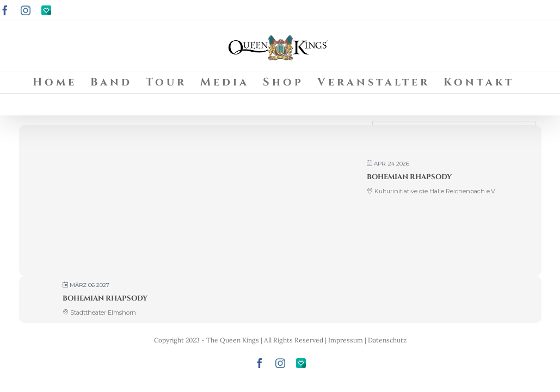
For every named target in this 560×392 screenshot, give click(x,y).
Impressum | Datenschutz (367, 340)
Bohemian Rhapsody (409, 177)
